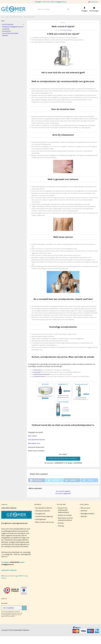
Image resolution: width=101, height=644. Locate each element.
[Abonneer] (24, 616)
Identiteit (84, 518)
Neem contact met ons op (44, 530)
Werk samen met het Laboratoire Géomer (65, 527)
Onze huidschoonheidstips (66, 38)
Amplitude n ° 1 (38, 380)
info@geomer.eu (61, 2)
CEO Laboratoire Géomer (36, 447)
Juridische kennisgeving (44, 524)
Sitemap (61, 534)
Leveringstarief (41, 527)
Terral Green (38, 378)
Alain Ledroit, (33, 444)
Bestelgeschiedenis (88, 521)
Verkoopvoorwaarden (43, 518)
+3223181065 (46, 2)
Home (3, 29)
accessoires (6, 39)
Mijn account (85, 516)
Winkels (61, 531)
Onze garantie (40, 521)
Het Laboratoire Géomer (44, 516)
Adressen (84, 524)
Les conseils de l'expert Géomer (10, 42)
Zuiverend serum (39, 384)
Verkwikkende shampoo (42, 382)
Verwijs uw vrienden (65, 523)
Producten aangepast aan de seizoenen (13, 35)
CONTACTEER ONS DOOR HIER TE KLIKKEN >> (63, 466)
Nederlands (94, 2)
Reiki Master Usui (34, 451)
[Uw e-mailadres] (12, 616)
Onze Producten (8, 32)
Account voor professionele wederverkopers (63, 518)
